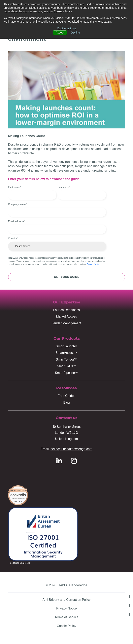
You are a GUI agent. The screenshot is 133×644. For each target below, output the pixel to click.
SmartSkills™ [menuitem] (66, 366)
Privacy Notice (93, 264)
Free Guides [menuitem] (66, 396)
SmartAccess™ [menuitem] (66, 353)
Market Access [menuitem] (66, 316)
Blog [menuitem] (66, 402)
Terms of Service (67, 617)
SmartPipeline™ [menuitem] (66, 373)
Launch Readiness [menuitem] (66, 310)
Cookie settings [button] (67, 28)
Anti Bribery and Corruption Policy (67, 600)
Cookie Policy (67, 626)
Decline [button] (75, 33)
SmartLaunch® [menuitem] (67, 346)
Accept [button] (60, 33)
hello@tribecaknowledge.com (71, 449)
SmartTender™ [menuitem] (66, 359)
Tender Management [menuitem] (67, 323)
